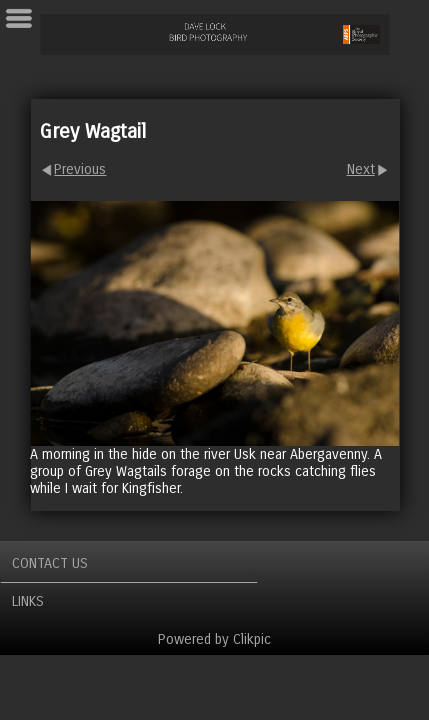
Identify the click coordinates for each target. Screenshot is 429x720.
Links (28, 601)
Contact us (50, 563)
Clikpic (252, 639)
